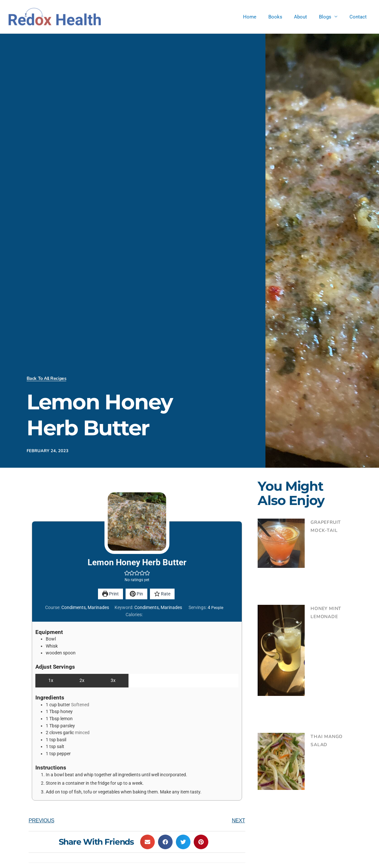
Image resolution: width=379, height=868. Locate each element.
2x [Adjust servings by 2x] (82, 681)
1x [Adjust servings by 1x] (51, 681)
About (306, 17)
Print (110, 594)
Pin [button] (136, 594)
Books (283, 17)
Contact (359, 17)
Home (259, 17)
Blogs (328, 17)
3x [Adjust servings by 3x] (113, 681)
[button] (127, 573)
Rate (162, 594)
